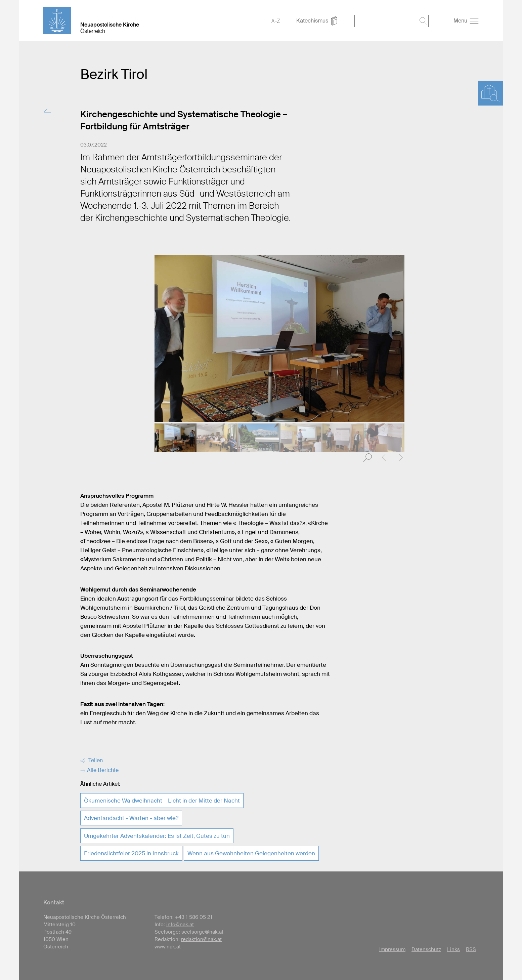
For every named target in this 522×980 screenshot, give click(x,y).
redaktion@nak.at (201, 939)
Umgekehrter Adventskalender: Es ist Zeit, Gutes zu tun (157, 836)
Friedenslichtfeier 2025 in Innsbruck (131, 853)
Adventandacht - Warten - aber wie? (131, 818)
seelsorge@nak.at (202, 932)
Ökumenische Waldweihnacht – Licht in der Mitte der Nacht (162, 801)
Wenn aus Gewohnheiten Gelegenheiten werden (251, 853)
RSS (471, 949)
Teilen (92, 760)
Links (453, 949)
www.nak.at (168, 947)
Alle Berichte (99, 770)
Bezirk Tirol (114, 74)
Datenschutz (426, 949)
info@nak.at (180, 925)
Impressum (392, 949)
